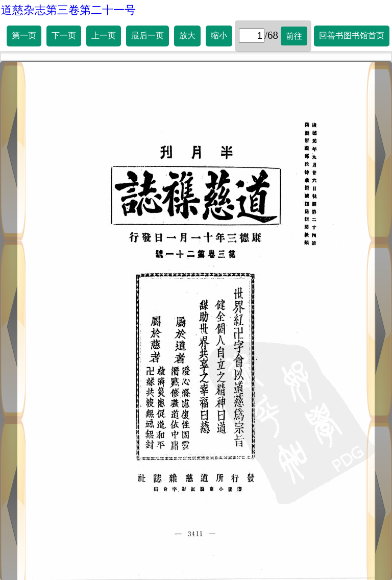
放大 (187, 35)
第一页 (24, 35)
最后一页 (148, 35)
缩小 (219, 35)
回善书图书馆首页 (352, 35)
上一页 (104, 35)
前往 (294, 36)
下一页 (64, 35)
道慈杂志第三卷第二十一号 (68, 10)
